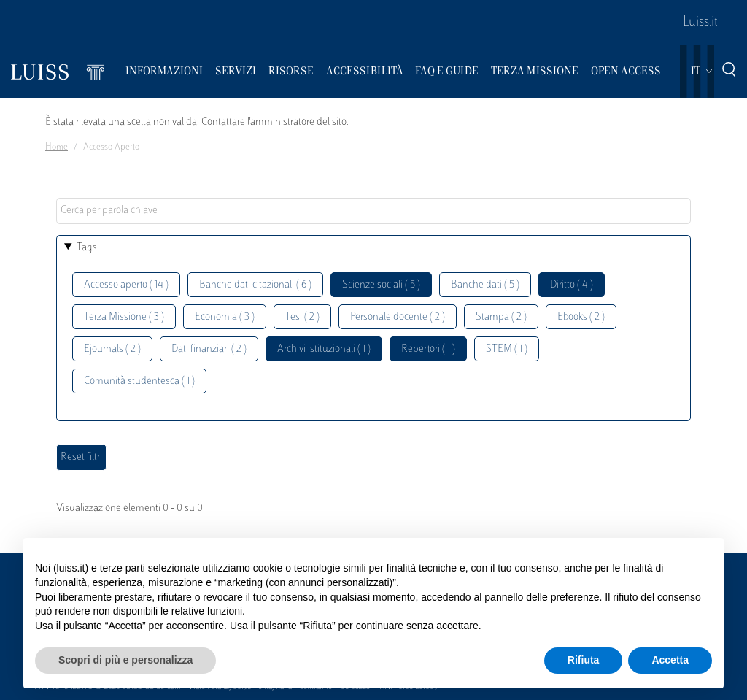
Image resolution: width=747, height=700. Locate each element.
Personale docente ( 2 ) (398, 317)
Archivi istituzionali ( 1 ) (324, 349)
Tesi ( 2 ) (302, 317)
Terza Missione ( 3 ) (124, 317)
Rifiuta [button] (584, 660)
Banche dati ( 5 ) (485, 285)
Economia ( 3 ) (225, 317)
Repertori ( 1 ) (428, 349)
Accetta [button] (670, 660)
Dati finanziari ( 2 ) (209, 349)
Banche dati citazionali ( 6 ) (255, 285)
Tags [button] (87, 248)
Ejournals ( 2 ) (112, 349)
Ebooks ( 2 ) (581, 317)
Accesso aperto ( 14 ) (126, 285)
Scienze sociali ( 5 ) (381, 285)
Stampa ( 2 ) (501, 317)
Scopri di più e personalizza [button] (125, 660)
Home (57, 147)
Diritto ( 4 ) (572, 285)
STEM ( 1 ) (507, 349)
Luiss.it (700, 23)
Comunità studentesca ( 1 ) (139, 381)
